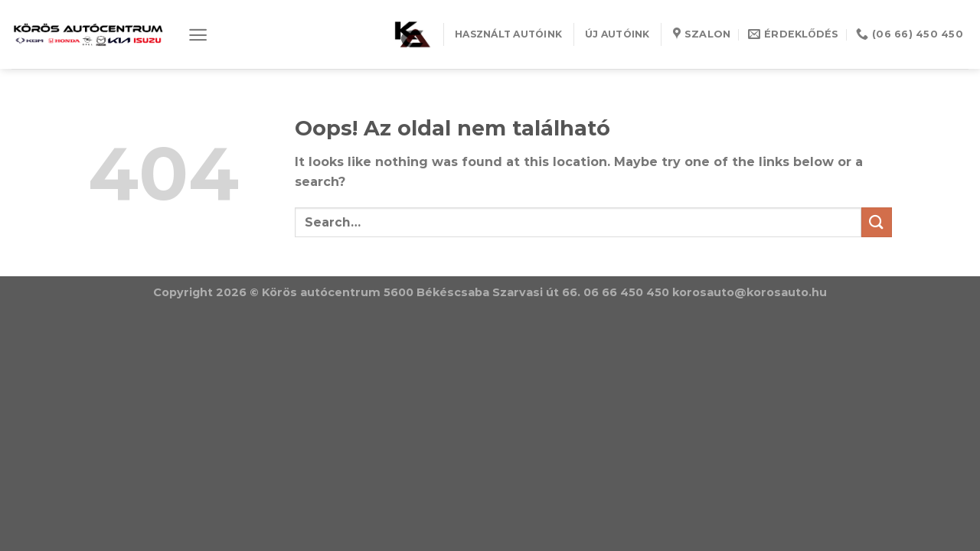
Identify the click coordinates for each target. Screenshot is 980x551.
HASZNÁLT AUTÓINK (508, 34)
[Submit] (877, 222)
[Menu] (198, 35)
